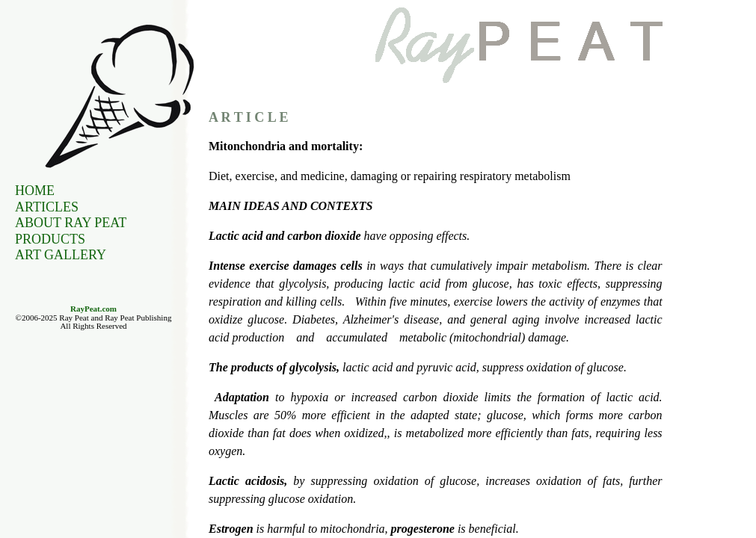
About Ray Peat (71, 223)
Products (50, 239)
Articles (47, 207)
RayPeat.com (93, 309)
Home (35, 191)
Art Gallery (61, 255)
